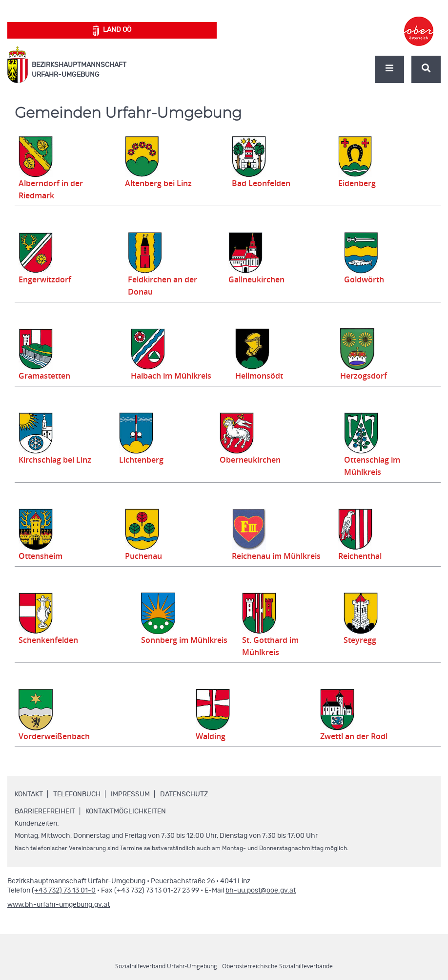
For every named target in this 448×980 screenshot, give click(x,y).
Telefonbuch (77, 794)
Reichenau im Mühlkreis (280, 556)
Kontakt (29, 794)
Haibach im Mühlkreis (178, 376)
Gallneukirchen (257, 279)
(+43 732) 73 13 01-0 (64, 891)
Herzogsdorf (367, 376)
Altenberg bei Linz (161, 183)
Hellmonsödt (261, 376)
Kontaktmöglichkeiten (126, 811)
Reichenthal (361, 556)
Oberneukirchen (248, 460)
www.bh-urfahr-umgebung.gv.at (59, 905)
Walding (219, 736)
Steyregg (363, 640)
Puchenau (145, 556)
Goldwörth (369, 279)
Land (112, 30)
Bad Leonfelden (263, 183)
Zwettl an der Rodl (360, 736)
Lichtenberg (141, 460)
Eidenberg (358, 183)
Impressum (130, 794)
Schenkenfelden (51, 640)
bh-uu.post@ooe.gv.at (261, 891)
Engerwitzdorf (46, 279)
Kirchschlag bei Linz (58, 460)
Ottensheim (42, 556)
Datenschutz (184, 794)
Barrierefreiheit (45, 811)
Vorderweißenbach (57, 736)
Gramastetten (47, 376)
